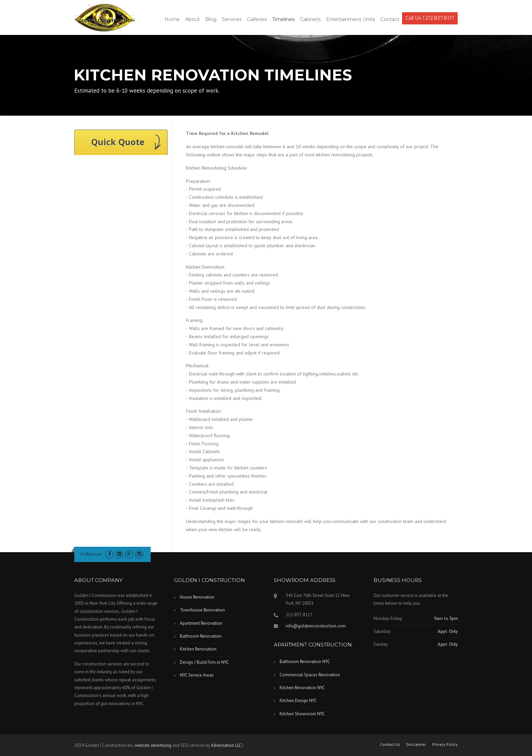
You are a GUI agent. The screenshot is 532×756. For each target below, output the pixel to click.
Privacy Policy (445, 744)
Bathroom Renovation (201, 636)
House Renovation (197, 597)
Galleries (257, 19)
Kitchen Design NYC (298, 701)
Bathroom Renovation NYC (305, 662)
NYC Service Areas (197, 675)
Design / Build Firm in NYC (204, 662)
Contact (390, 19)
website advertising (153, 745)
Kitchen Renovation (198, 649)
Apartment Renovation (201, 623)
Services (232, 19)
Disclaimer (416, 744)
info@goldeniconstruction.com (316, 626)
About (193, 19)
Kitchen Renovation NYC (302, 688)
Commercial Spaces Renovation (310, 675)
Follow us (91, 554)
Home (172, 19)
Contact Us (390, 744)
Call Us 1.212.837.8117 (430, 18)
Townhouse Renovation (202, 610)
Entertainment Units (350, 19)
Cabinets (310, 19)
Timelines (283, 19)
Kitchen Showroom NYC (302, 714)
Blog (211, 19)
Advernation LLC (226, 745)
